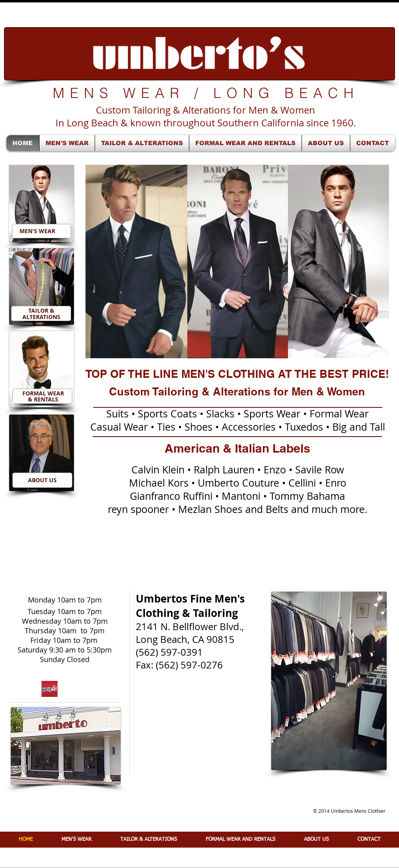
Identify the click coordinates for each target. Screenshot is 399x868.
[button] (136, 261)
